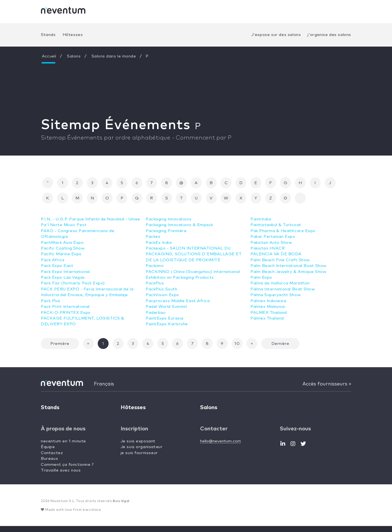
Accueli (49, 56)
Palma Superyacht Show (276, 289)
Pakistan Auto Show (272, 237)
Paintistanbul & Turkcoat (276, 219)
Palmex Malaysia (268, 301)
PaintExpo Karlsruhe (167, 324)
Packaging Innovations (169, 219)
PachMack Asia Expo (62, 248)
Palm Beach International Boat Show (289, 260)
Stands (48, 35)
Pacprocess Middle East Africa (178, 301)
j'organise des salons (329, 35)
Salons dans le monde (114, 56)
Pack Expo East (57, 272)
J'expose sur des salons (276, 35)
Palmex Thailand (267, 313)
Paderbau (156, 313)
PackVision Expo (163, 295)
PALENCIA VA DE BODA (276, 248)
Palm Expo (261, 272)
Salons (74, 56)
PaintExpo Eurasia (165, 318)
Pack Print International (65, 313)
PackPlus (155, 283)
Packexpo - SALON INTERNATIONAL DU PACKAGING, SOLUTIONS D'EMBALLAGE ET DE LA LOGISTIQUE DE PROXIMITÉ (195, 254)
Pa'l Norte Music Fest (64, 231)
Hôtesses (73, 35)
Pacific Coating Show (63, 254)
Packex (153, 237)
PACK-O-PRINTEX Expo (66, 318)
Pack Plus (51, 307)
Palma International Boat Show (283, 283)
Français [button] (104, 390)
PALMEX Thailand (269, 307)
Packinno (155, 266)
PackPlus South (162, 289)
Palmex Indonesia (269, 295)
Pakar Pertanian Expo (273, 231)
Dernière (281, 350)
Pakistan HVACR (268, 243)
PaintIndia (156, 330)
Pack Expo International (66, 277)
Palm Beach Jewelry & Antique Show (289, 266)
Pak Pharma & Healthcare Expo (283, 225)
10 (237, 350)
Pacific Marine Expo (61, 260)
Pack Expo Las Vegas (63, 283)
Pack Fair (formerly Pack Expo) (73, 289)
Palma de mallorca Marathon (280, 277)
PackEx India (159, 243)
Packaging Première (166, 231)
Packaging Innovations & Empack (180, 225)
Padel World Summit (167, 307)
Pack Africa (53, 266)
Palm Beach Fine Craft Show (281, 254)
